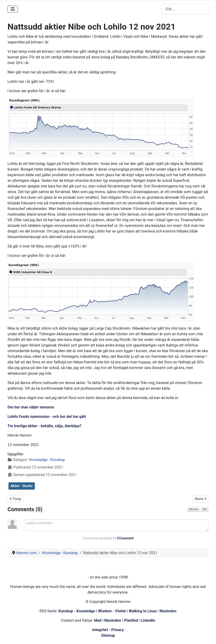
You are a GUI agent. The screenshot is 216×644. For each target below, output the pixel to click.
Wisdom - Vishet (112, 611)
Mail (98, 620)
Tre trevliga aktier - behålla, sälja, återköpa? (44, 426)
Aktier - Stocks (22, 486)
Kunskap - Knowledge (77, 611)
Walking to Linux (143, 611)
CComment (125, 538)
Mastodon (168, 611)
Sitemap (108, 635)
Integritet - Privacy (108, 630)
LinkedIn (148, 620)
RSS (205, 509)
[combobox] (185, 9)
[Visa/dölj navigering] (13, 9)
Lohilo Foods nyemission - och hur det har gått (47, 417)
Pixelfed (131, 620)
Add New (194, 509)
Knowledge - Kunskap (47, 460)
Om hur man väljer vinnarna (31, 407)
